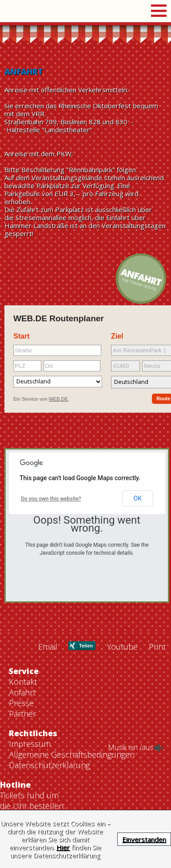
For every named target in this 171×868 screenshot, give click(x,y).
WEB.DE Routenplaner (59, 318)
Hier (63, 847)
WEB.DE (58, 399)
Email (48, 792)
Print (157, 792)
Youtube (122, 792)
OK (138, 498)
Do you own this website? (51, 499)
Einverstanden (144, 839)
